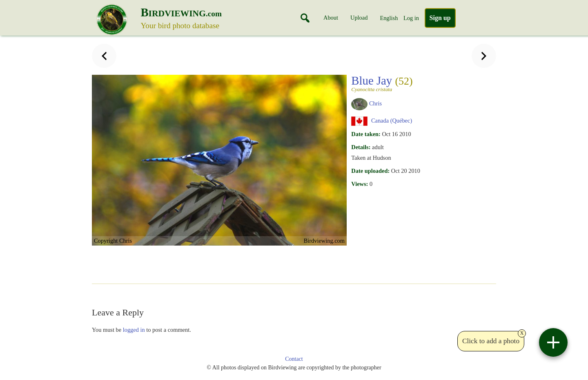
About (331, 18)
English (389, 18)
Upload (359, 18)
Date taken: (366, 134)
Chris (375, 103)
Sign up (440, 18)
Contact (294, 359)
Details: (361, 147)
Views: (360, 184)
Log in (411, 18)
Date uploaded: (370, 171)
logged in (134, 330)
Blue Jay (385, 83)
